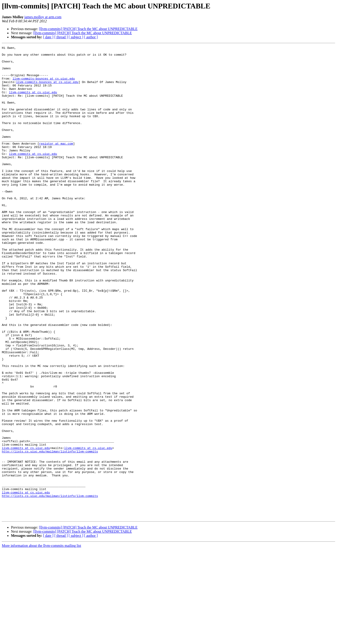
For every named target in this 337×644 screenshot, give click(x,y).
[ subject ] (76, 37)
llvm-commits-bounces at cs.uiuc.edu (44, 85)
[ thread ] (61, 37)
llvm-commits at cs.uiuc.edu (33, 102)
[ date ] (48, 37)
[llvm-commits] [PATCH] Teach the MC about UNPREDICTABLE (88, 29)
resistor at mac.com (56, 163)
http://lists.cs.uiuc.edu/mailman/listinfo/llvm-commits (50, 533)
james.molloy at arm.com (43, 17)
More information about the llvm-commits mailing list (42, 640)
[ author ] (91, 37)
